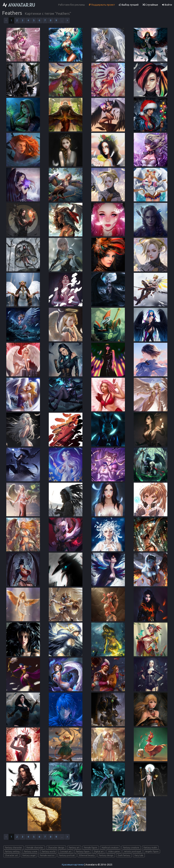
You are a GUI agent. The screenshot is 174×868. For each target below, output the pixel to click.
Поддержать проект (102, 5)
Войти (167, 5)
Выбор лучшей (129, 5)
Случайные (150, 5)
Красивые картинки (73, 865)
